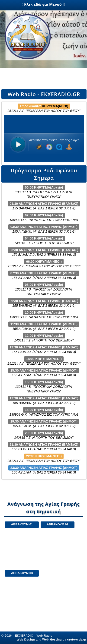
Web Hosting (52, 640)
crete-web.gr (77, 640)
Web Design (26, 640)
